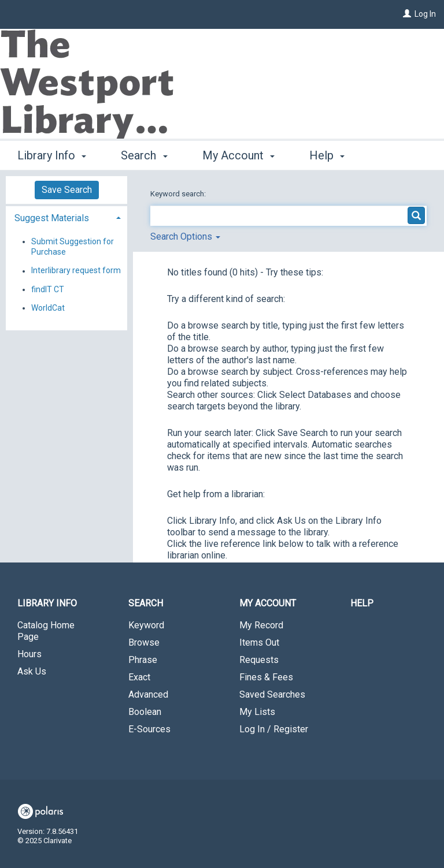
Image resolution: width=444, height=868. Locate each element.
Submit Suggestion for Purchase (73, 247)
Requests (259, 660)
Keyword (146, 625)
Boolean (145, 712)
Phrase (143, 660)
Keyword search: (179, 194)
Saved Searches (272, 694)
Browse (144, 642)
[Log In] (407, 14)
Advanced (148, 694)
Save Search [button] (67, 190)
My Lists (257, 712)
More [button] (332, 155)
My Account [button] (238, 154)
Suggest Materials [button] (52, 218)
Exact (139, 677)
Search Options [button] (185, 236)
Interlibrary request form (76, 271)
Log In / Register (274, 729)
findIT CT (48, 289)
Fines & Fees (266, 677)
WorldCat (48, 308)
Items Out (259, 642)
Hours (29, 654)
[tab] (66, 217)
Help (362, 603)
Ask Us (32, 671)
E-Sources (149, 729)
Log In (425, 14)
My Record (261, 625)
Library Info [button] (52, 154)
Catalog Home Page (46, 631)
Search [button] (144, 154)
